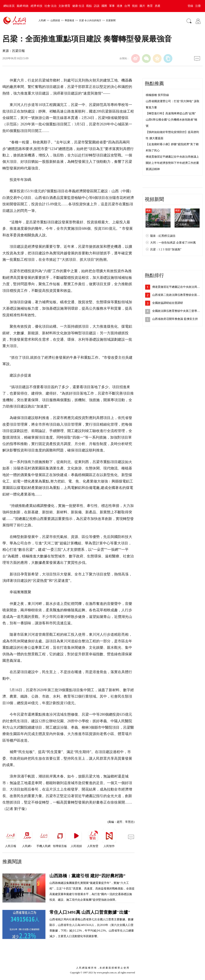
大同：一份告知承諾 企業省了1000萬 (173, 243)
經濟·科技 (37, 6)
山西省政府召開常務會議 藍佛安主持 (175, 319)
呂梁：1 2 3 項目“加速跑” (166, 249)
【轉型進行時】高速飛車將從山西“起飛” (171, 113)
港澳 (120, 6)
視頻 (135, 6)
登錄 (190, 6)
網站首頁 (9, 6)
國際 (104, 6)
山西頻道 (55, 20)
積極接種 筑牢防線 (157, 95)
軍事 (112, 6)
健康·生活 (78, 6)
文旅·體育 (64, 6)
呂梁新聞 (111, 20)
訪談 (97, 6)
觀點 (89, 6)
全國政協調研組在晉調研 (168, 303)
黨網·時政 (23, 6)
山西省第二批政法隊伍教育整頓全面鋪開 (177, 295)
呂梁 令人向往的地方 (90, 20)
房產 (158, 6)
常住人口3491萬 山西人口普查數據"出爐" (90, 912)
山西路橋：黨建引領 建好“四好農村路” (87, 876)
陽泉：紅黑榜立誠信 (163, 236)
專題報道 (69, 20)
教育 (150, 6)
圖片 (142, 6)
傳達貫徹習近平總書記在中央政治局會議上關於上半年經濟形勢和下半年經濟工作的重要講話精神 (172, 163)
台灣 (127, 6)
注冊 (198, 6)
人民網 (42, 20)
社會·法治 (50, 6)
